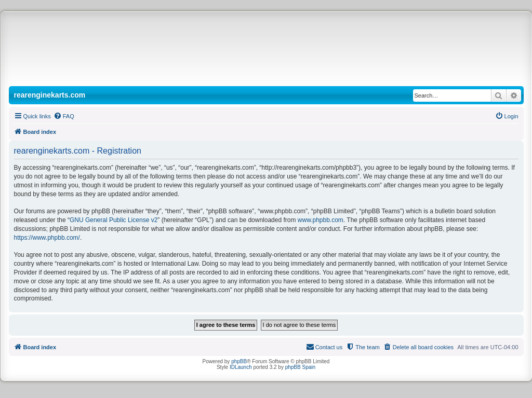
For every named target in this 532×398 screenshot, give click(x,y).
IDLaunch (241, 367)
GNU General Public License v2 (114, 220)
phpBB (239, 361)
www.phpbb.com (321, 220)
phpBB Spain (300, 367)
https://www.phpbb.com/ (47, 238)
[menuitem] (64, 116)
